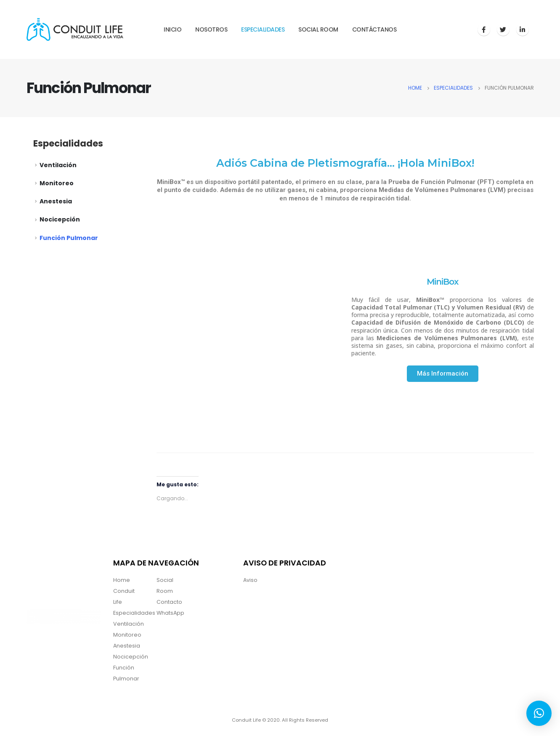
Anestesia (56, 201)
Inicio (173, 29)
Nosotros (211, 29)
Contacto (169, 602)
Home (122, 580)
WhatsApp (170, 613)
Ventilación (58, 165)
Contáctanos (374, 29)
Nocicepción (60, 219)
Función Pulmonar (69, 238)
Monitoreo (57, 183)
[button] (443, 374)
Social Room (318, 29)
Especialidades (263, 29)
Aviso (250, 580)
